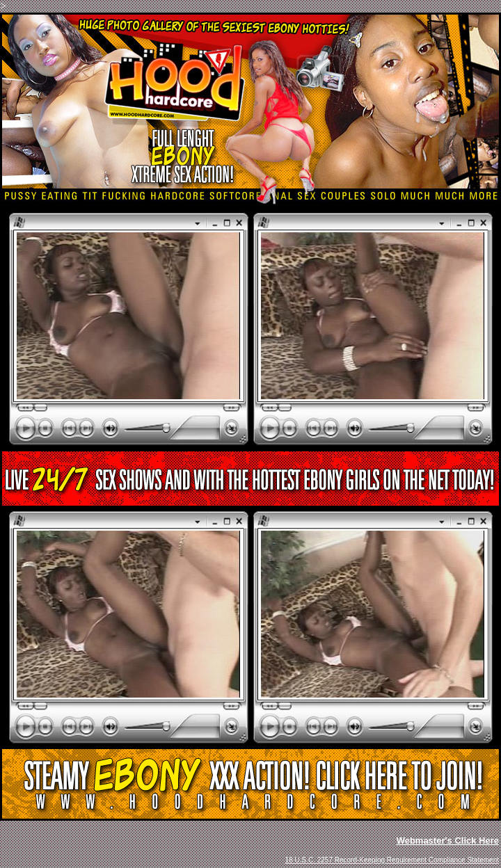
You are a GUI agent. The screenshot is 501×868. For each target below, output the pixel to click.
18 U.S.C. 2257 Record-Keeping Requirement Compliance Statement (392, 860)
